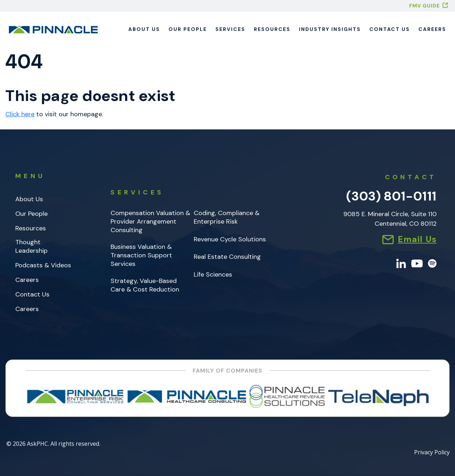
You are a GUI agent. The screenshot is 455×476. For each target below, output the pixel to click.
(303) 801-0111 (391, 196)
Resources (272, 29)
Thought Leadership (31, 247)
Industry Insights (330, 29)
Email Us (417, 239)
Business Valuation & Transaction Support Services (141, 255)
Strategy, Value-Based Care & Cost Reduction (145, 285)
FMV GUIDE (424, 6)
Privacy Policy (432, 453)
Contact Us (390, 29)
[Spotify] (432, 263)
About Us (144, 29)
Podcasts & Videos (43, 265)
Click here (20, 114)
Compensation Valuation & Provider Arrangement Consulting (150, 222)
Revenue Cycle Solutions (230, 239)
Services (230, 29)
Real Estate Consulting (227, 257)
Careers (432, 29)
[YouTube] (417, 263)
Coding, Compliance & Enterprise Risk (227, 217)
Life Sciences (213, 275)
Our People (188, 29)
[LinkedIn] (401, 263)
